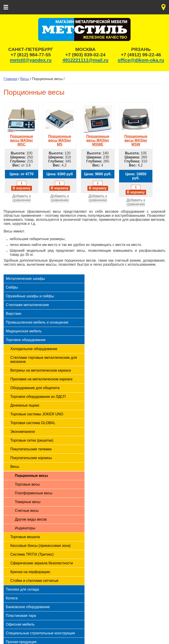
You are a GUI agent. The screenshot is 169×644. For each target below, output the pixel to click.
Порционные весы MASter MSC (22, 138)
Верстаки (13, 314)
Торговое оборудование (26, 340)
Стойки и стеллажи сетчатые (34, 581)
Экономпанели (23, 432)
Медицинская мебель (24, 331)
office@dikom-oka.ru (141, 60)
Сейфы (12, 287)
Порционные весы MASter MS (60, 138)
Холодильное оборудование (34, 349)
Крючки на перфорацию (30, 572)
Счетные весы (27, 511)
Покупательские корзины (31, 458)
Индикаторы (25, 528)
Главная (10, 79)
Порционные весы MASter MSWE (98, 138)
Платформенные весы (34, 493)
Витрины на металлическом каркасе (41, 370)
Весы (25, 79)
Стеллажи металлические (27, 305)
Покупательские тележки (31, 449)
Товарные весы (28, 502)
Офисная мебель (20, 624)
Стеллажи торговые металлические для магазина (44, 360)
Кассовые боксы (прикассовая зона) (40, 546)
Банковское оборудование (28, 607)
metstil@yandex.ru (31, 60)
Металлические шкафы (25, 279)
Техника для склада (22, 589)
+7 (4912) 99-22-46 (141, 55)
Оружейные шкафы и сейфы (30, 296)
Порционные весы (31, 476)
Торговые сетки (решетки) (32, 440)
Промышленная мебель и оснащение (37, 322)
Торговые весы (27, 484)
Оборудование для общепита (35, 388)
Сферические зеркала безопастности (42, 563)
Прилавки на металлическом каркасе (41, 379)
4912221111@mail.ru (85, 60)
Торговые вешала (25, 537)
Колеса (12, 598)
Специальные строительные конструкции (40, 633)
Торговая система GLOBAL (33, 423)
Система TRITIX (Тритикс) (32, 554)
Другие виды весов (31, 519)
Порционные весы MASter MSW (136, 138)
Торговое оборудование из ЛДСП (38, 397)
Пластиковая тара (21, 616)
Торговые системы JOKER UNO (37, 414)
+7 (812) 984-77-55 (31, 55)
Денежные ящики (25, 405)
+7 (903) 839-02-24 (86, 55)
